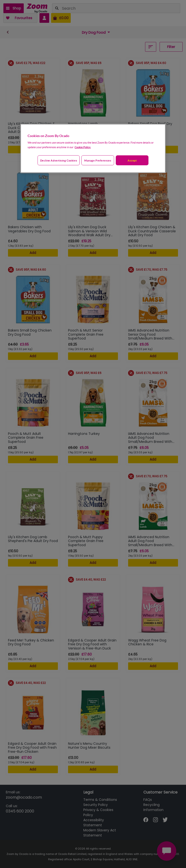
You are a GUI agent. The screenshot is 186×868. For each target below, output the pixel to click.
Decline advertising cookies (59, 160)
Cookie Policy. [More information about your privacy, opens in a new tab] (83, 147)
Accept (132, 160)
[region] (93, 148)
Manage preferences (98, 160)
